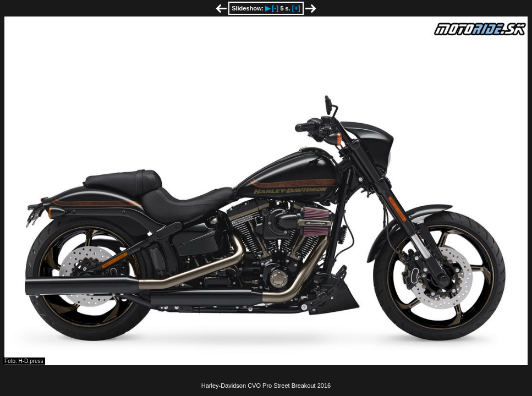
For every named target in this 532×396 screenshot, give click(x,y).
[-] (275, 8)
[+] (296, 8)
